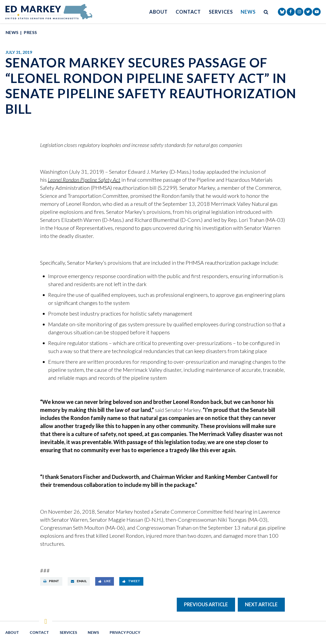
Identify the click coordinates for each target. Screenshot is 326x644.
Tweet (131, 581)
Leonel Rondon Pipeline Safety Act (84, 180)
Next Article (261, 604)
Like (105, 581)
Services (221, 12)
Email (79, 581)
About (158, 12)
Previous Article (206, 604)
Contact (188, 12)
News (248, 12)
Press (30, 32)
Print (51, 581)
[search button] (266, 12)
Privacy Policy (125, 632)
